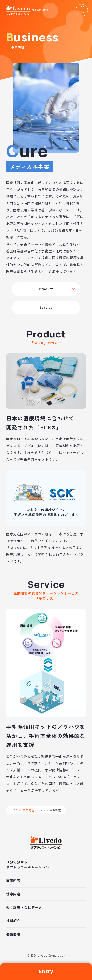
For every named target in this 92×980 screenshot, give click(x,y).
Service (46, 307)
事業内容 (28, 810)
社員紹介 (13, 921)
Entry (46, 971)
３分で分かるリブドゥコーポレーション (28, 864)
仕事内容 (13, 894)
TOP (14, 810)
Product (46, 289)
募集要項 (13, 934)
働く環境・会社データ (24, 907)
